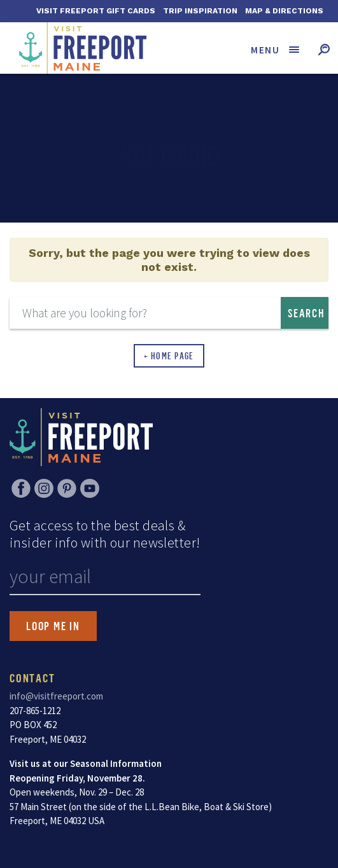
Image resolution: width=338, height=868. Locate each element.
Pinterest (67, 488)
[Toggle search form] (324, 49)
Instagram (44, 488)
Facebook (21, 488)
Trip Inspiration (200, 11)
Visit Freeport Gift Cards (96, 11)
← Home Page (169, 356)
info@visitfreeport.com (56, 696)
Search (306, 313)
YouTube (90, 488)
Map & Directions (284, 11)
